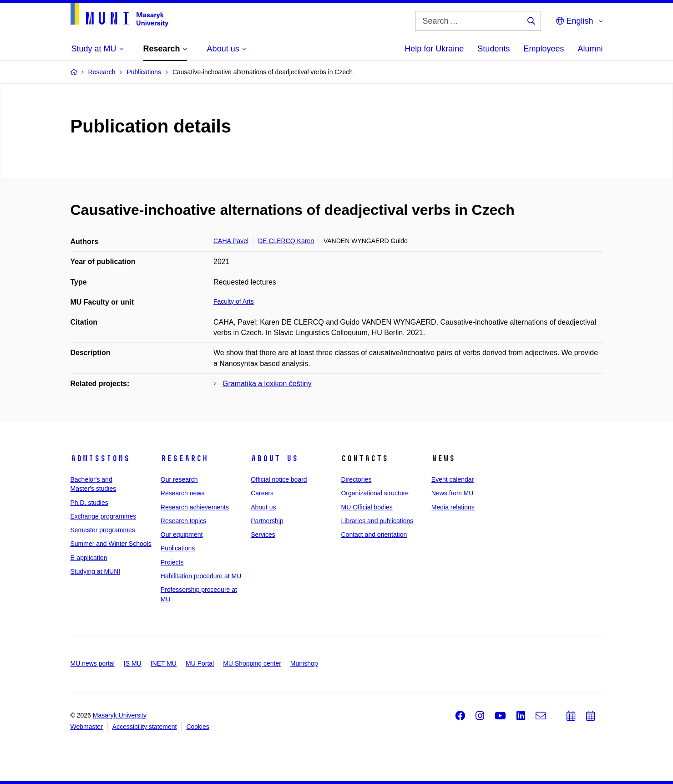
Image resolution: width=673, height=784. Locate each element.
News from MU (453, 493)
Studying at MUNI (96, 571)
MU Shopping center (252, 663)
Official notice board (279, 479)
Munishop (304, 663)
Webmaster (87, 727)
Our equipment (182, 535)
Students (493, 49)
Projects (172, 562)
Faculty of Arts (234, 301)
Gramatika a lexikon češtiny (267, 384)
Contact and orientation (374, 535)
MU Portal (200, 663)
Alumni (590, 49)
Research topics (183, 521)
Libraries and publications (377, 521)
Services (263, 535)
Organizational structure (375, 493)
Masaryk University (120, 715)
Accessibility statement (145, 727)
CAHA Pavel (231, 241)
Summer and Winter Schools (111, 544)
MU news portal (93, 663)
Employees (544, 49)
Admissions (100, 458)
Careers (262, 493)
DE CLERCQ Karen (286, 241)
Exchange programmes (104, 516)
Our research (179, 479)
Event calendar (453, 479)
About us (274, 458)
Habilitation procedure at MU (201, 576)
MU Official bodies (367, 507)
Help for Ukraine (434, 49)
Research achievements (195, 507)
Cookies (198, 727)
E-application (89, 558)
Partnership (267, 521)
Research (184, 458)
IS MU (133, 663)
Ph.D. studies (89, 503)
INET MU (164, 663)
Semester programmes (103, 530)
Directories (356, 479)
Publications (178, 548)
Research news (183, 493)
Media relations (453, 507)
